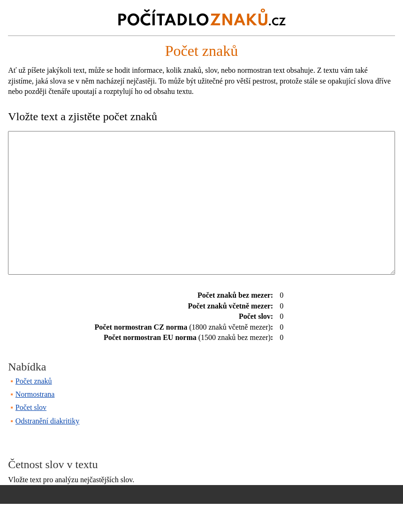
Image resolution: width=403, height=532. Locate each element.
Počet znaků (34, 409)
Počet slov (31, 436)
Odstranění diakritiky (47, 449)
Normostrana (35, 422)
